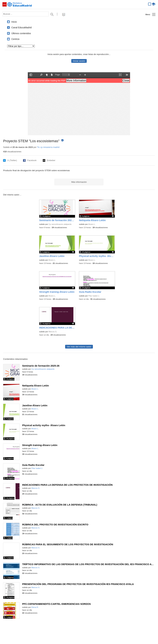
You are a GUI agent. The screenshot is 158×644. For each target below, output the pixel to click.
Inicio (14, 22)
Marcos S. (53, 332)
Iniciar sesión (79, 61)
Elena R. (35, 607)
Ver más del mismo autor (79, 347)
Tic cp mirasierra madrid (48, 147)
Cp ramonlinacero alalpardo (60, 224)
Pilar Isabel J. (94, 296)
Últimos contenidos (21, 33)
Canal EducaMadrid (22, 27)
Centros (15, 39)
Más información (79, 182)
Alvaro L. (92, 224)
